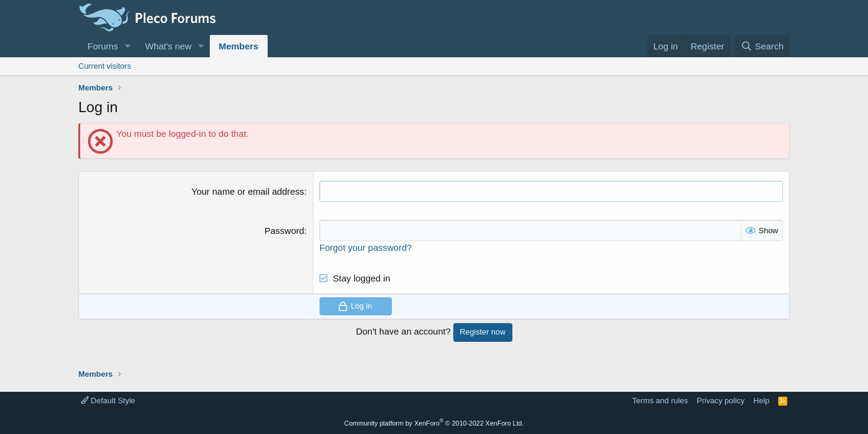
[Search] (762, 46)
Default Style (108, 401)
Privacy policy (721, 401)
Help (762, 401)
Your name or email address (248, 191)
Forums (103, 46)
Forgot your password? (366, 247)
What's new (168, 46)
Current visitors (105, 66)
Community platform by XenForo (434, 423)
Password (285, 231)
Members (239, 46)
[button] (128, 46)
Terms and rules (660, 401)
